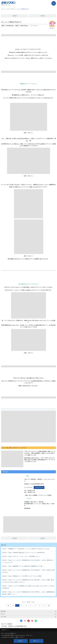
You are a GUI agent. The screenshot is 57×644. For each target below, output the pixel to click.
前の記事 (15, 16)
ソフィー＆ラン (34, 26)
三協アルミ (30, 133)
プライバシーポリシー (20, 635)
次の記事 (42, 16)
